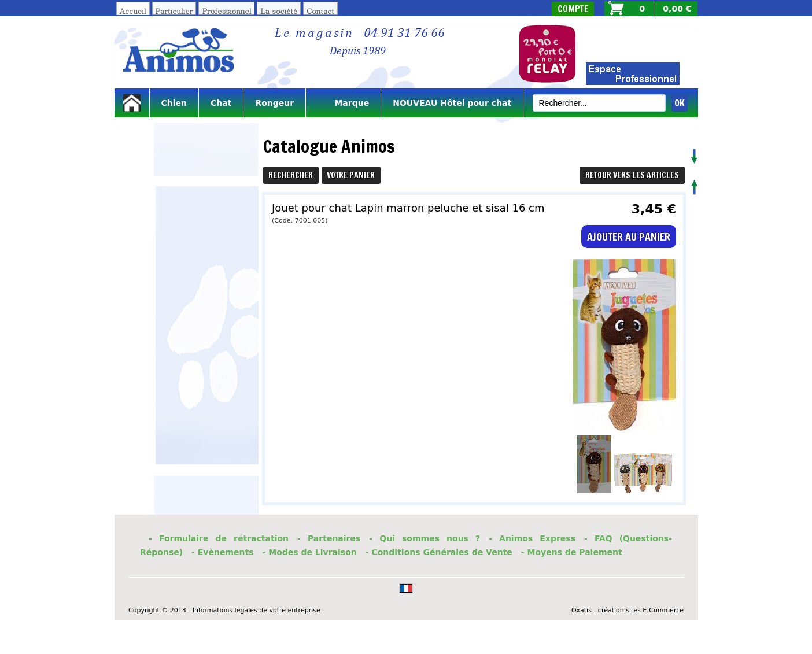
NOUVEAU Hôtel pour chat (452, 103)
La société (279, 11)
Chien (174, 103)
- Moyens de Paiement (572, 552)
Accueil (133, 11)
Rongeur (274, 103)
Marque (343, 103)
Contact (320, 11)
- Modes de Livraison (310, 552)
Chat (221, 103)
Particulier (174, 11)
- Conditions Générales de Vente (439, 552)
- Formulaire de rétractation (219, 538)
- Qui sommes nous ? (425, 538)
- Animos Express (532, 538)
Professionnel (226, 11)
